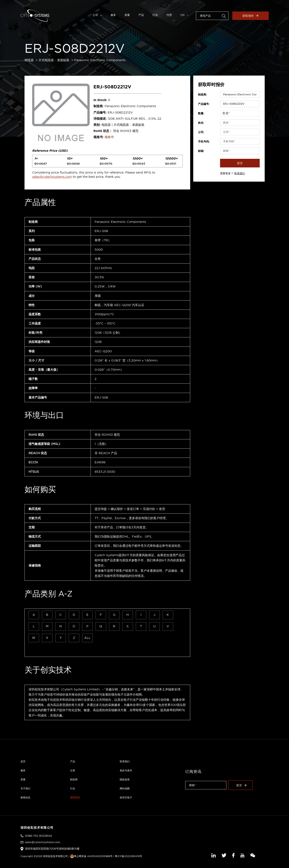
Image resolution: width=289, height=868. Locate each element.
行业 (155, 15)
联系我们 (240, 173)
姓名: (201, 123)
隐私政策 (125, 779)
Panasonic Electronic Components (100, 60)
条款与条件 (126, 770)
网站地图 (125, 788)
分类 (73, 770)
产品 (141, 15)
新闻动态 (25, 797)
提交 (240, 163)
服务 (113, 15)
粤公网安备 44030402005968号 (91, 856)
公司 (98, 15)
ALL (87, 638)
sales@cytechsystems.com (52, 177)
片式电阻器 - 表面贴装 (54, 60)
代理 (169, 15)
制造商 (74, 779)
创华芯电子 (126, 797)
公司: (201, 132)
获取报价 (250, 16)
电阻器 (29, 60)
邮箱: (201, 151)
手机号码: (204, 142)
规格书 (109, 137)
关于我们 (25, 788)
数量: (201, 113)
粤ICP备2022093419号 (129, 856)
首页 (23, 761)
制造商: (202, 95)
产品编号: (204, 104)
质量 (127, 15)
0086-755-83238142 (38, 836)
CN (185, 15)
